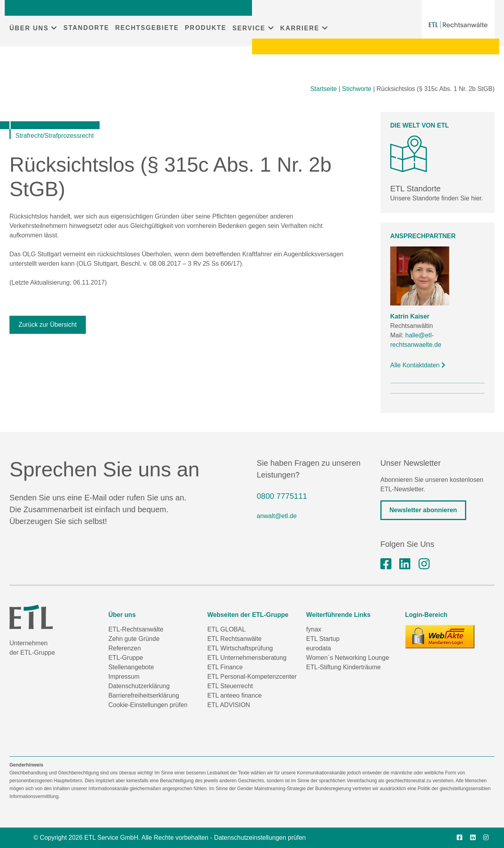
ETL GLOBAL (226, 629)
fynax (314, 629)
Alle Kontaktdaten (418, 365)
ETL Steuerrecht (230, 686)
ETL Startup (323, 639)
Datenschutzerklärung (139, 686)
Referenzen (125, 648)
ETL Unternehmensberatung (247, 658)
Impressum (124, 677)
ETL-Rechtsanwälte (136, 629)
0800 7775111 (282, 496)
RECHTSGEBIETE (147, 28)
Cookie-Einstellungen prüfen (148, 705)
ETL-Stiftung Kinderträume (344, 667)
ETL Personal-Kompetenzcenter (252, 677)
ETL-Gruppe (126, 658)
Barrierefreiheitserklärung (144, 695)
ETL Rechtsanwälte (234, 639)
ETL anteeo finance (234, 695)
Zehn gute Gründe (134, 639)
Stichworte (357, 89)
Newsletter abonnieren (423, 510)
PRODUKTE (206, 28)
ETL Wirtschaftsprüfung (240, 648)
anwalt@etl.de (277, 516)
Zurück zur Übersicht (48, 325)
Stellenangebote (131, 667)
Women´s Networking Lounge (348, 658)
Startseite (324, 89)
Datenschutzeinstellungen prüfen (260, 838)
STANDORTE (86, 28)
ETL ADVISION (229, 705)
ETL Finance (225, 667)
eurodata (319, 648)
